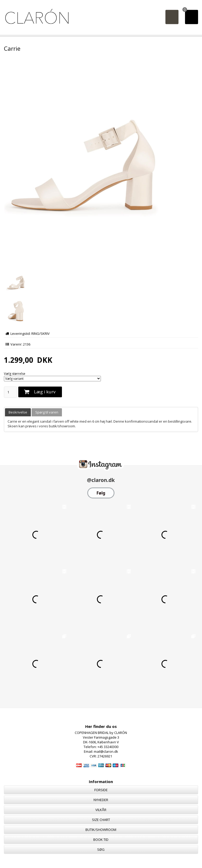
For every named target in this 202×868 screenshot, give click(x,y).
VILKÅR (101, 810)
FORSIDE (101, 790)
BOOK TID (101, 840)
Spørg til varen (47, 412)
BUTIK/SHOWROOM (101, 830)
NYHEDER (101, 800)
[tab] (18, 412)
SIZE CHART (101, 820)
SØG (101, 849)
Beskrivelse (18, 412)
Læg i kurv (45, 392)
